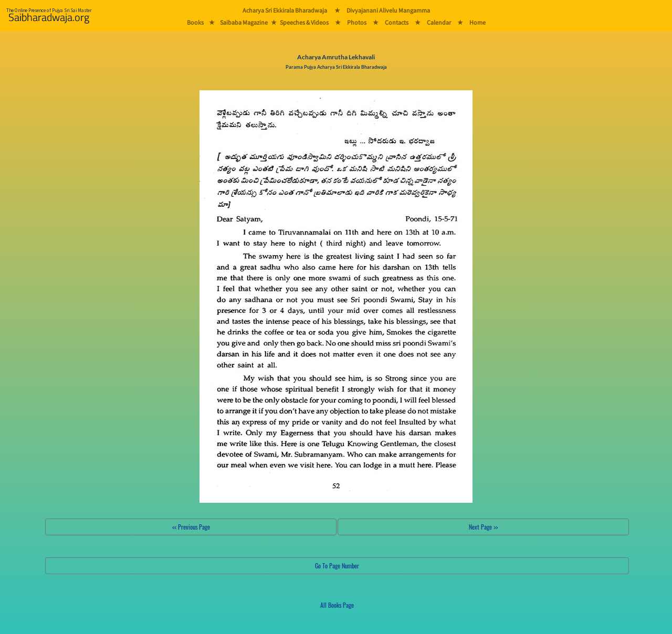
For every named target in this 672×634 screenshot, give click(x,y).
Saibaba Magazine (244, 22)
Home (477, 22)
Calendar (439, 22)
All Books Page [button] (337, 605)
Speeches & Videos (304, 22)
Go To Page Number (337, 566)
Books (195, 22)
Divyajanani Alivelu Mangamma (388, 10)
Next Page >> (483, 527)
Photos (357, 22)
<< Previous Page (191, 527)
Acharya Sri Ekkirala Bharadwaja (285, 10)
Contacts (397, 22)
